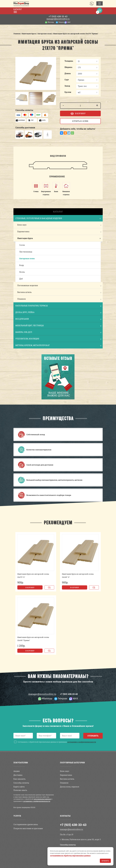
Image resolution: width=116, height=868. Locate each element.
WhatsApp (51, 22)
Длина (68, 73)
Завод (67, 86)
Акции (17, 771)
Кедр (22, 265)
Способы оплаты (21, 783)
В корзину (30, 587)
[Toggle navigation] (100, 3)
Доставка (18, 775)
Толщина (69, 61)
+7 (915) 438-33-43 (69, 694)
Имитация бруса (25, 238)
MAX (69, 22)
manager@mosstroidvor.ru (58, 19)
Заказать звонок (92, 4)
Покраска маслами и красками (28, 828)
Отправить (93, 736)
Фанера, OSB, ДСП (58, 332)
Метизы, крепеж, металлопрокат (58, 346)
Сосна (22, 245)
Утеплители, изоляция (58, 339)
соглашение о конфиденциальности (82, 742)
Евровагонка (23, 232)
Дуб (21, 279)
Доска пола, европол (70, 787)
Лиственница (26, 252)
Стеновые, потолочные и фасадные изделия (58, 219)
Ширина (68, 67)
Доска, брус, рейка (58, 313)
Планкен (22, 299)
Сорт (67, 80)
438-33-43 (58, 16)
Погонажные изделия (28, 285)
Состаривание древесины (26, 824)
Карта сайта (19, 787)
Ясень (22, 272)
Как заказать (19, 779)
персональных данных (42, 799)
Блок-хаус (22, 225)
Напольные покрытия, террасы (58, 306)
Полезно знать (20, 790)
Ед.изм (68, 92)
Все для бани (58, 319)
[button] (18, 98)
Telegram (61, 22)
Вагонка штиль (24, 292)
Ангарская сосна (27, 258)
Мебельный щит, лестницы (58, 326)
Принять (105, 861)
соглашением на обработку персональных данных (70, 856)
